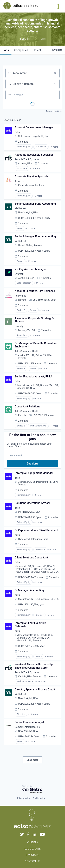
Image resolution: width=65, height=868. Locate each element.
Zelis (17, 132)
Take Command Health (27, 351)
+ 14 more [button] (35, 335)
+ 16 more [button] (35, 169)
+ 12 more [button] (31, 742)
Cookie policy (39, 798)
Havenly (19, 326)
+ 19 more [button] (39, 283)
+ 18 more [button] (44, 310)
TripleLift (19, 181)
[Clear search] (55, 73)
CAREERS (32, 842)
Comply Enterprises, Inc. (28, 727)
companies (21, 50)
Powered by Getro (54, 111)
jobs (6, 50)
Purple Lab (20, 296)
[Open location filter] (55, 95)
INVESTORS (32, 855)
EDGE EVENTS (32, 849)
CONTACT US (32, 861)
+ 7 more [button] (38, 196)
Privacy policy (24, 798)
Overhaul (19, 274)
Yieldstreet (20, 208)
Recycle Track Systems (27, 159)
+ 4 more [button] (54, 147)
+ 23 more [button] (31, 229)
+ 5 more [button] (38, 399)
